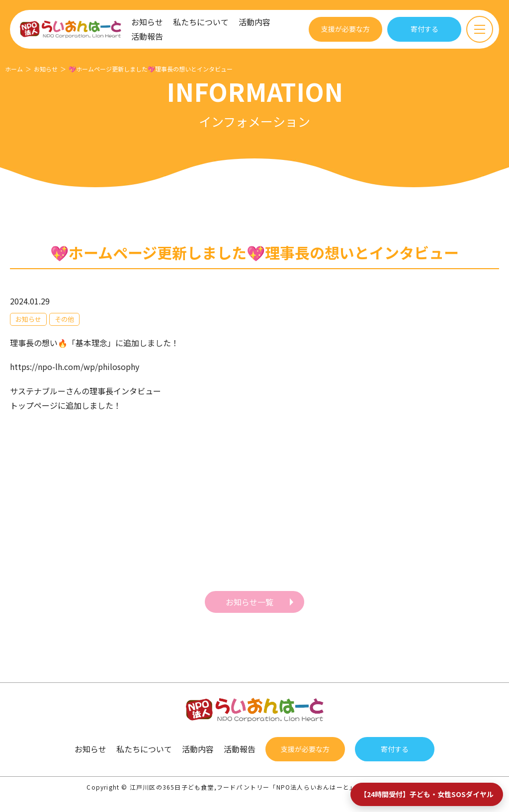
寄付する (424, 29)
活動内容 (254, 22)
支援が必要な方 (345, 29)
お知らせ (147, 22)
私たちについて (201, 22)
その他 (64, 319)
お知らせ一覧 (250, 602)
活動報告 (147, 36)
